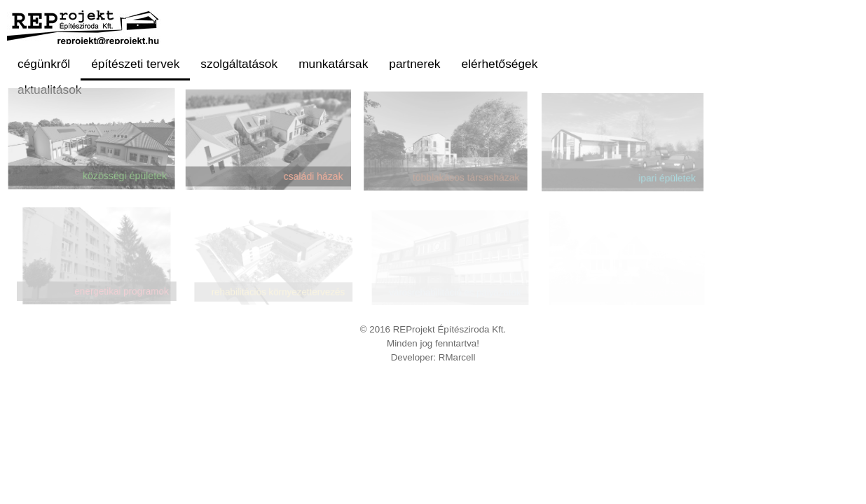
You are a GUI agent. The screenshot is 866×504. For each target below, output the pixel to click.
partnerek (414, 64)
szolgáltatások (239, 64)
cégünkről (44, 64)
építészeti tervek (135, 64)
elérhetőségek (500, 64)
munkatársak (333, 64)
